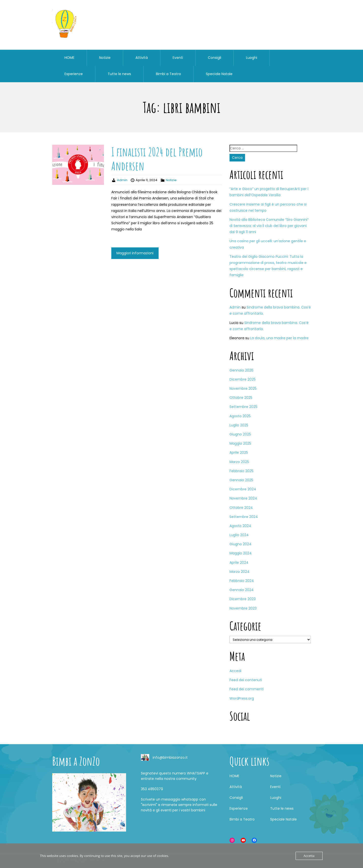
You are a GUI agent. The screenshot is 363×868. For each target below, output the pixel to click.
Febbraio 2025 (241, 471)
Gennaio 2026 (241, 370)
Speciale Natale (219, 74)
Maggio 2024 (241, 553)
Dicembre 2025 (243, 379)
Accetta (309, 856)
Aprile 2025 (239, 452)
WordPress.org (242, 698)
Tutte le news (119, 74)
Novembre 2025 (243, 388)
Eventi (178, 58)
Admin (122, 180)
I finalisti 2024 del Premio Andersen (157, 159)
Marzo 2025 (239, 462)
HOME (69, 58)
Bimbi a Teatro (168, 74)
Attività (142, 58)
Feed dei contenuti (246, 680)
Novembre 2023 (243, 608)
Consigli (214, 58)
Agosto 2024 (240, 526)
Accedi (235, 671)
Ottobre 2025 (241, 398)
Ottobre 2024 (241, 508)
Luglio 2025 (239, 425)
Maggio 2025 (240, 443)
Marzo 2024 (239, 572)
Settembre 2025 (243, 407)
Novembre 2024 (243, 498)
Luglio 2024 (239, 535)
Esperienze (74, 74)
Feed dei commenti (247, 689)
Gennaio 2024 (242, 590)
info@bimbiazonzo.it (170, 757)
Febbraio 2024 (242, 581)
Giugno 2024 (240, 544)
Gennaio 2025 (241, 480)
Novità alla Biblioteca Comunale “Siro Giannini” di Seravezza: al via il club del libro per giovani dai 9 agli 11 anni (269, 226)
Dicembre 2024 (243, 489)
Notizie (105, 58)
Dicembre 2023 (243, 599)
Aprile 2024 (239, 563)
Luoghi (252, 58)
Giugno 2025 (240, 434)
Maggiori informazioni (135, 253)
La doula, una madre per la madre (279, 338)
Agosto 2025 (240, 416)
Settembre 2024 (244, 517)
